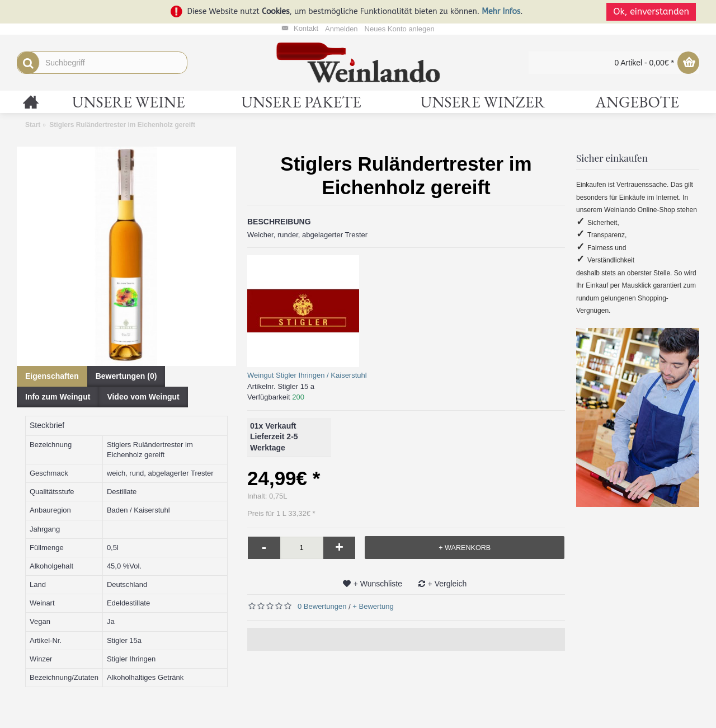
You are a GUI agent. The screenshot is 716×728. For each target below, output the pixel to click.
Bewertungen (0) (126, 376)
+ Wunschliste (378, 584)
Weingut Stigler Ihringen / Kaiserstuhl (307, 375)
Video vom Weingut (143, 397)
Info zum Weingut (58, 397)
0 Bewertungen (322, 606)
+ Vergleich (447, 584)
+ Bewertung (373, 606)
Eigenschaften (52, 376)
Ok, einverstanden (654, 11)
